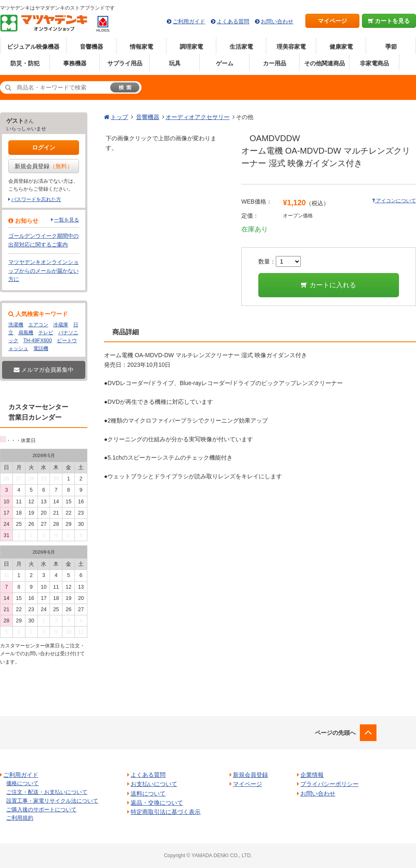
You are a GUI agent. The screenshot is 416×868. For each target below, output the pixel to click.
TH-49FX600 (38, 341)
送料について (148, 793)
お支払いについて (154, 784)
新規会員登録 (44, 166)
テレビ (46, 333)
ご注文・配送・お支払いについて (47, 792)
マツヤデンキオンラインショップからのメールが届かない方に (43, 271)
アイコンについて (394, 201)
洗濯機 (16, 325)
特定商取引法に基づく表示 (166, 812)
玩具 (175, 63)
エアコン (38, 325)
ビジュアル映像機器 (33, 47)
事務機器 (75, 63)
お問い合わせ (277, 21)
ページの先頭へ (335, 733)
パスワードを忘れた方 (36, 199)
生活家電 (241, 47)
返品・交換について (157, 803)
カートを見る (389, 21)
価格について (22, 783)
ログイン (44, 147)
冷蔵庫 (61, 325)
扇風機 (26, 333)
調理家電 (191, 47)
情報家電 (141, 47)
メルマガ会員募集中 (44, 370)
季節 (391, 47)
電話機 (41, 348)
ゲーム (225, 63)
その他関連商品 (324, 63)
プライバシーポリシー (329, 784)
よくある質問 (233, 21)
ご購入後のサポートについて (41, 810)
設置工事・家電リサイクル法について (52, 801)
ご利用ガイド (189, 21)
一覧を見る (67, 220)
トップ (119, 117)
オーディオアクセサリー (198, 117)
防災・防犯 (25, 63)
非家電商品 (374, 63)
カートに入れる (328, 285)
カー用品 (275, 63)
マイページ (332, 21)
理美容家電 (291, 47)
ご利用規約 (20, 818)
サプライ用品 (125, 63)
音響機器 (92, 47)
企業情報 (312, 775)
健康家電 (341, 47)
